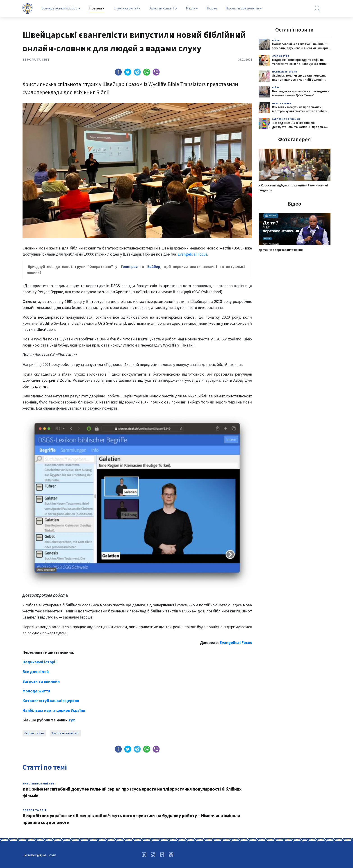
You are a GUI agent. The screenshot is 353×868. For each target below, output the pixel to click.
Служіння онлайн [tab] (127, 8)
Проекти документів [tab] (242, 8)
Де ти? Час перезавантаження (281, 250)
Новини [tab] (96, 8)
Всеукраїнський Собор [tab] (59, 8)
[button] (118, 72)
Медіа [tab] (190, 8)
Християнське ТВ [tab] (163, 8)
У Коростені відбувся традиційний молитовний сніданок (293, 188)
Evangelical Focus (192, 254)
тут (72, 719)
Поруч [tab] (212, 8)
